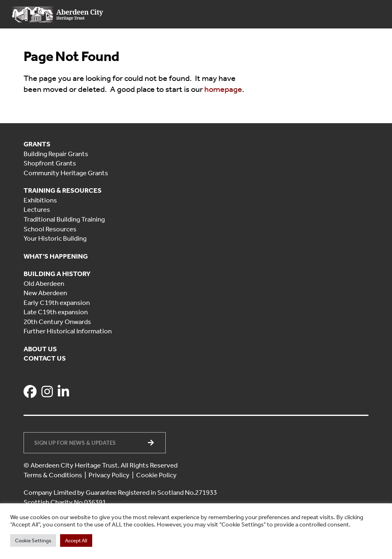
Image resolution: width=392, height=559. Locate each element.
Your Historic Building (55, 238)
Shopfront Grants (50, 163)
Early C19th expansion (57, 302)
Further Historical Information (68, 331)
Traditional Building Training (64, 219)
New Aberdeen (45, 293)
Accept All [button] (76, 541)
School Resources (50, 229)
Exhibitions (40, 200)
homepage (223, 89)
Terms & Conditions (53, 475)
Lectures (37, 209)
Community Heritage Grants (66, 173)
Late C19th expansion (56, 312)
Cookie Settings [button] (33, 541)
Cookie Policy (156, 475)
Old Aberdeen (44, 283)
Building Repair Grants (56, 154)
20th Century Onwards (57, 322)
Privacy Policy (109, 475)
